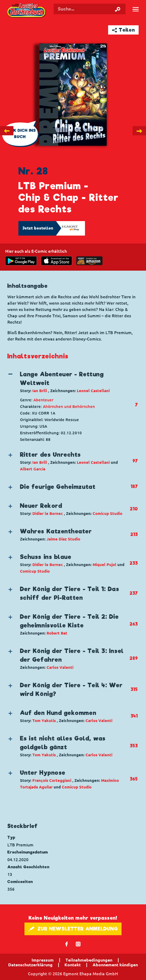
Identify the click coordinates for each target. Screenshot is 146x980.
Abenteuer (43, 400)
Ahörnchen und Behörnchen (69, 406)
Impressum (43, 960)
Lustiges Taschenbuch (27, 11)
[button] (68, 382)
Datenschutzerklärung (30, 965)
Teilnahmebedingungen (89, 960)
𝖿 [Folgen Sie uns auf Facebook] (67, 944)
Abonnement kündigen (115, 965)
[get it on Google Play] (21, 261)
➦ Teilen (124, 30)
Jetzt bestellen (38, 228)
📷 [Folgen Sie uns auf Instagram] (78, 944)
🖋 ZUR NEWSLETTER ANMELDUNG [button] (73, 929)
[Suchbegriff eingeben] (90, 9)
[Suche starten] (118, 9)
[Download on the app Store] (57, 261)
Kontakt (73, 965)
